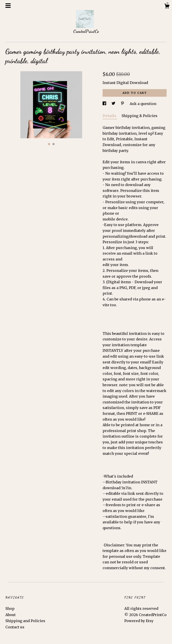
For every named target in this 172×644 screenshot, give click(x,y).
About (11, 615)
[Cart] (167, 7)
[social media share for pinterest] (123, 104)
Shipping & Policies (140, 116)
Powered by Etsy (139, 621)
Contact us (15, 627)
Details (110, 116)
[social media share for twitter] (114, 104)
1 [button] (49, 144)
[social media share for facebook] (105, 104)
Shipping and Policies (25, 621)
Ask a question (143, 104)
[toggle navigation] (8, 6)
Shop (10, 608)
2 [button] (54, 144)
